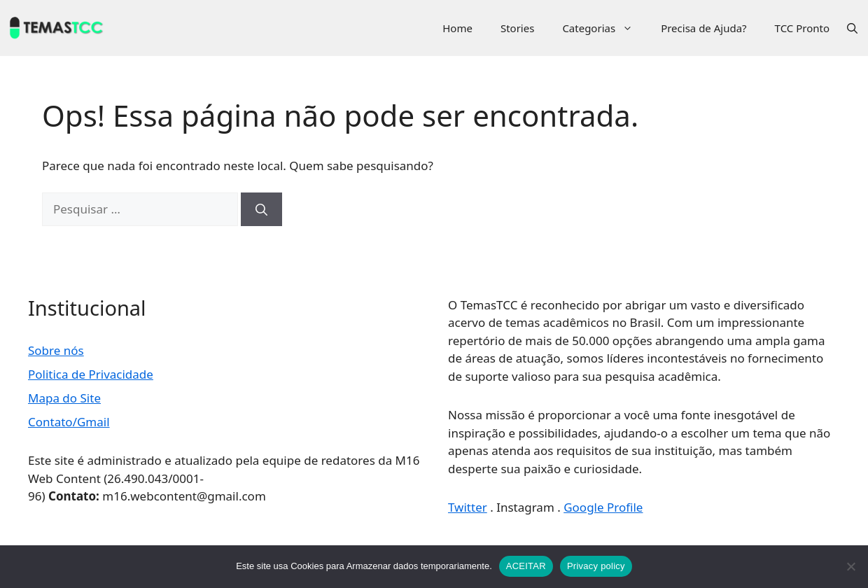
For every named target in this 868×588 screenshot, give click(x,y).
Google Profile (603, 507)
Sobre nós (56, 350)
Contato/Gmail (69, 422)
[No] (850, 566)
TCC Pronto (802, 28)
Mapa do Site (64, 398)
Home (457, 28)
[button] (852, 28)
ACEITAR (526, 566)
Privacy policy (596, 566)
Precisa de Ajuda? (703, 28)
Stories (517, 28)
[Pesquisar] (261, 209)
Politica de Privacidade (91, 374)
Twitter (468, 507)
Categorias (604, 28)
